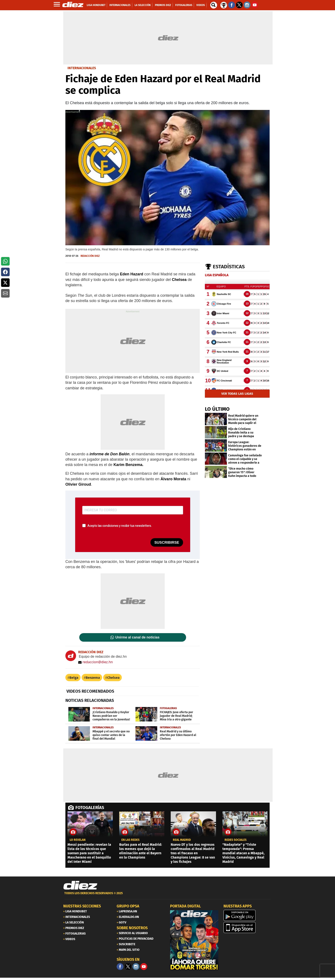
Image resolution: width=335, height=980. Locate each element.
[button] (5, 261)
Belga (74, 678)
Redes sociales (236, 840)
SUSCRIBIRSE (167, 543)
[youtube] (144, 967)
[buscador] (214, 5)
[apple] (248, 927)
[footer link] (167, 896)
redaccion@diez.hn (96, 662)
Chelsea (113, 678)
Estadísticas (229, 267)
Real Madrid (182, 840)
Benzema (93, 678)
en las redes (130, 840)
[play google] (248, 915)
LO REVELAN (78, 840)
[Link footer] (80, 885)
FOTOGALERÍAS (90, 808)
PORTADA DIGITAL (185, 906)
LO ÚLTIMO (217, 409)
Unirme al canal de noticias (137, 637)
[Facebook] (120, 967)
